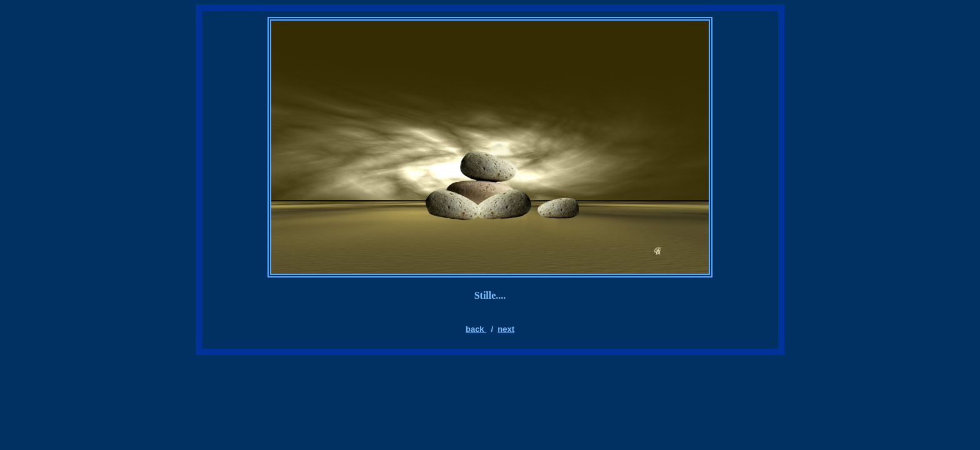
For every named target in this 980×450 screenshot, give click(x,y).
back (476, 329)
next (506, 329)
